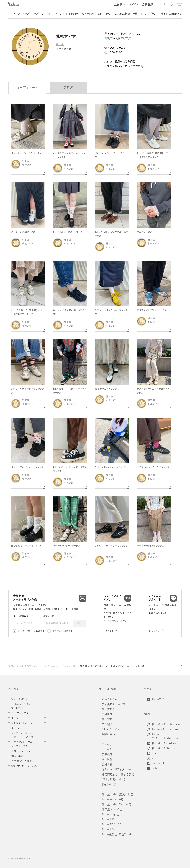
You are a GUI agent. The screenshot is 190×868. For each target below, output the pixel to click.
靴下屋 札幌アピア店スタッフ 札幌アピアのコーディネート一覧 (112, 667)
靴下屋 (60, 44)
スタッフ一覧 (69, 667)
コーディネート (50, 667)
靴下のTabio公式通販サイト (23, 667)
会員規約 (57, 631)
